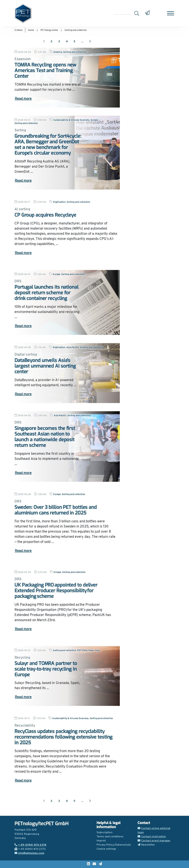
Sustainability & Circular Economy (71, 120)
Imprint (101, 841)
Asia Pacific (73, 347)
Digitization (59, 202)
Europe (94, 120)
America (58, 52)
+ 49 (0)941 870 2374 (30, 845)
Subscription (104, 833)
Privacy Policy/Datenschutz (114, 845)
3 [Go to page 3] (59, 42)
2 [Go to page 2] (51, 42)
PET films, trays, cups (89, 650)
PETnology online (49, 30)
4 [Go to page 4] (67, 42)
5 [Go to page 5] (75, 42)
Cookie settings (106, 849)
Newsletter (146, 845)
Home (31, 30)
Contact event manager (154, 841)
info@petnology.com (29, 853)
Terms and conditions (110, 837)
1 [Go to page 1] (44, 42)
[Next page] (90, 42)
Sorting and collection (76, 30)
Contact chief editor (152, 837)
